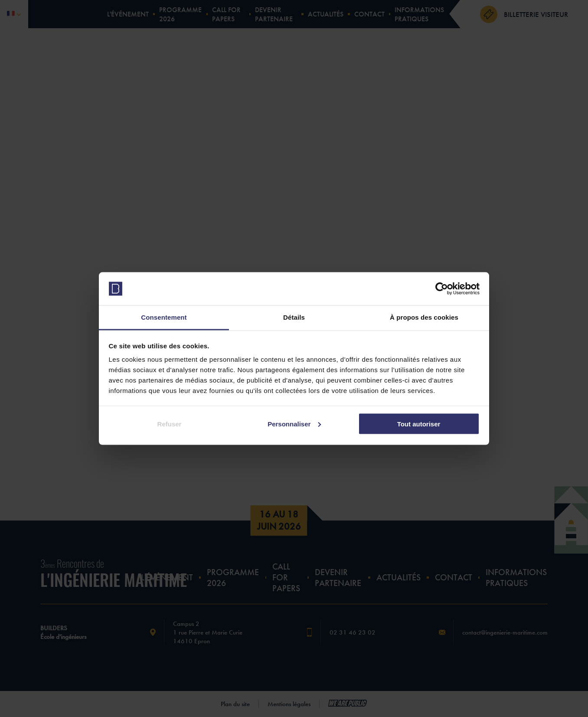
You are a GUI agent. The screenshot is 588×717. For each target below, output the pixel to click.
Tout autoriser (419, 424)
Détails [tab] (294, 317)
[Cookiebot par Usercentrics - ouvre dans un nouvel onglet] (442, 289)
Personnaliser (294, 424)
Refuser (170, 424)
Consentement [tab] (164, 317)
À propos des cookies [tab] (424, 317)
